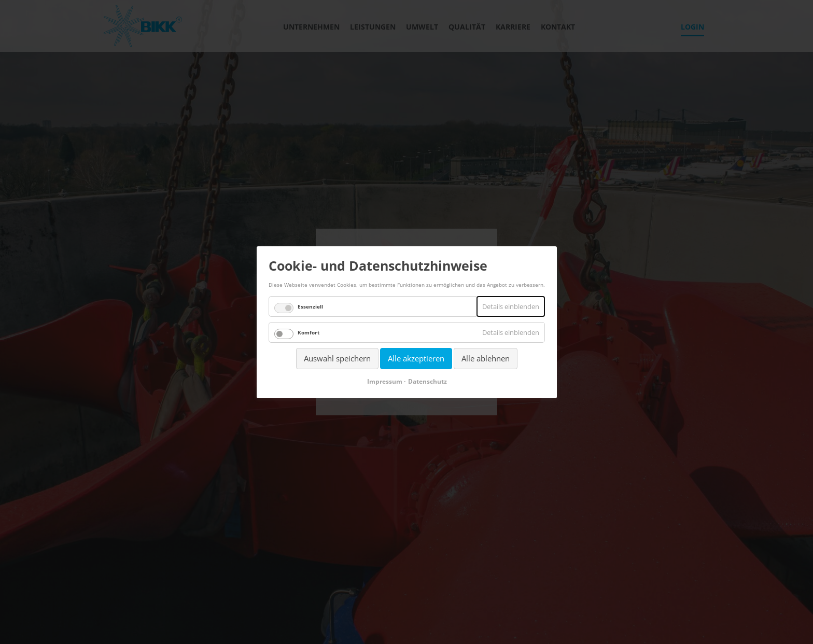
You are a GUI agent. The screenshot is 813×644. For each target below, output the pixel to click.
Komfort (309, 332)
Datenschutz (427, 381)
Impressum (384, 381)
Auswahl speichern (337, 358)
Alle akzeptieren (416, 358)
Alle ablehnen (486, 358)
